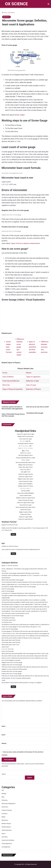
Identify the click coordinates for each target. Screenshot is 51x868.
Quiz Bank (5, 837)
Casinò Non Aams (26, 510)
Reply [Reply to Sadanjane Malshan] (13, 687)
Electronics (5, 807)
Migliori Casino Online (25, 512)
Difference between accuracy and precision (45, 347)
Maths (3, 817)
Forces (5, 373)
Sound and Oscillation (8, 840)
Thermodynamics (7, 844)
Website (4, 743)
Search (4, 774)
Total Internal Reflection (11, 381)
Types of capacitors (33, 377)
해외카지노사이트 (26, 453)
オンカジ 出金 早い (25, 441)
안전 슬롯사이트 (25, 472)
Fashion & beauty (7, 810)
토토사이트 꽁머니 (25, 470)
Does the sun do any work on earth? (38, 407)
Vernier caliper (20, 115)
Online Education (7, 830)
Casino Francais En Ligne (25, 500)
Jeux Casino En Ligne (25, 439)
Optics (3, 834)
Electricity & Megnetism (9, 804)
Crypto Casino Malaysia (25, 484)
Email (4, 735)
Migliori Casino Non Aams (25, 479)
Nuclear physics (6, 827)
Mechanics (12, 13)
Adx (3, 790)
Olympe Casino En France (25, 486)
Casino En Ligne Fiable (25, 517)
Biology (4, 794)
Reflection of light (32, 381)
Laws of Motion (8, 377)
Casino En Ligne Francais (25, 474)
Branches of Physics (33, 389)
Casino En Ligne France (25, 477)
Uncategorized (6, 847)
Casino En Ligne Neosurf (25, 519)
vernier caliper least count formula (9, 347)
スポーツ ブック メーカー (25, 448)
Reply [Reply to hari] (13, 554)
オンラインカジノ (26, 488)
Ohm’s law (6, 385)
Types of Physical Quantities (13, 389)
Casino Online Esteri (26, 495)
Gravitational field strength (35, 413)
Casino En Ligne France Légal (26, 434)
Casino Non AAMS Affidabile (25, 493)
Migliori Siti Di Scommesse (25, 436)
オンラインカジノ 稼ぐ (25, 446)
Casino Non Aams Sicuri (26, 467)
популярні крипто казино (25, 443)
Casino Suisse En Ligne (25, 481)
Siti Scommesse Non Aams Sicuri (25, 462)
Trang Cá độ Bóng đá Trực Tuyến (25, 458)
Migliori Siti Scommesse (26, 465)
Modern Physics (6, 824)
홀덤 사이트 (25, 451)
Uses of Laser (31, 385)
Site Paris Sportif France (25, 455)
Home (5, 13)
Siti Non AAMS (25, 491)
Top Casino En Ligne (26, 505)
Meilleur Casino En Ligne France (25, 498)
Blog (3, 797)
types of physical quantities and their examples (32, 347)
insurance (4, 814)
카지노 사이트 (25, 460)
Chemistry (5, 800)
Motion (29, 373)
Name (4, 726)
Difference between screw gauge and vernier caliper (20, 347)
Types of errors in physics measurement (25, 243)
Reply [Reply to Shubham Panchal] (13, 534)
